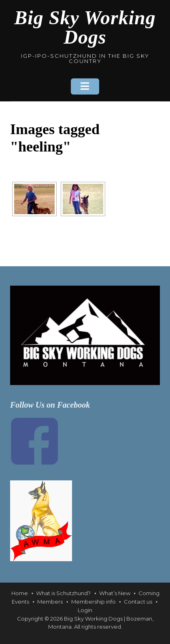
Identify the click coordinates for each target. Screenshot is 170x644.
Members (50, 602)
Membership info (93, 602)
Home (20, 593)
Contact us (138, 602)
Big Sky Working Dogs (85, 27)
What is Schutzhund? (63, 593)
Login (85, 610)
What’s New (115, 593)
